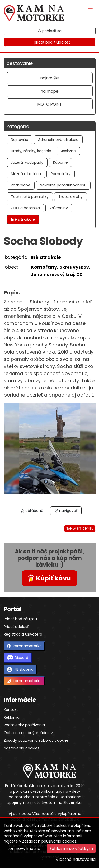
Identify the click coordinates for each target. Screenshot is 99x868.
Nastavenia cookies (22, 748)
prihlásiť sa (49, 31)
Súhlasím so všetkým (71, 849)
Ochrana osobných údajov (28, 733)
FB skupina (20, 669)
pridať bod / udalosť (49, 42)
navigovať (66, 511)
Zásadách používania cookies (49, 841)
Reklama (12, 717)
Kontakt (11, 710)
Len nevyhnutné (24, 849)
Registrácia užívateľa (23, 634)
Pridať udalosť (16, 627)
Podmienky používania (24, 725)
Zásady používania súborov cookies (36, 740)
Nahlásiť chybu (80, 528)
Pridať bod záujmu (20, 619)
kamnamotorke (24, 646)
